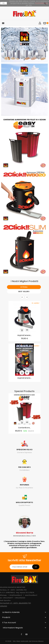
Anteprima (27, 330)
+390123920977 (8, 598)
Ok (3, 3)
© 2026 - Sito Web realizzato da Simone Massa (24, 641)
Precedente (22, 297)
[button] (3, 45)
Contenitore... (25, 428)
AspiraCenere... (24, 335)
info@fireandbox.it (16, 595)
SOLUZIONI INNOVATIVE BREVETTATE (13, 587)
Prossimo (27, 297)
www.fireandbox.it (31, 595)
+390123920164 (20, 598)
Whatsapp (4, 595)
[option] (24, 45)
